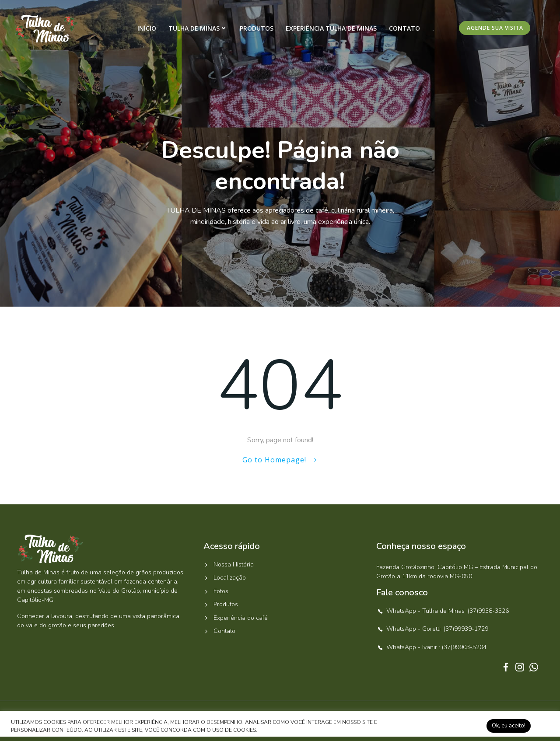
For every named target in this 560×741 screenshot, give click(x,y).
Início (147, 28)
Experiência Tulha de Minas (331, 28)
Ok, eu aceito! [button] (509, 726)
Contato (404, 28)
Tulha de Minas (198, 28)
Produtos (257, 28)
